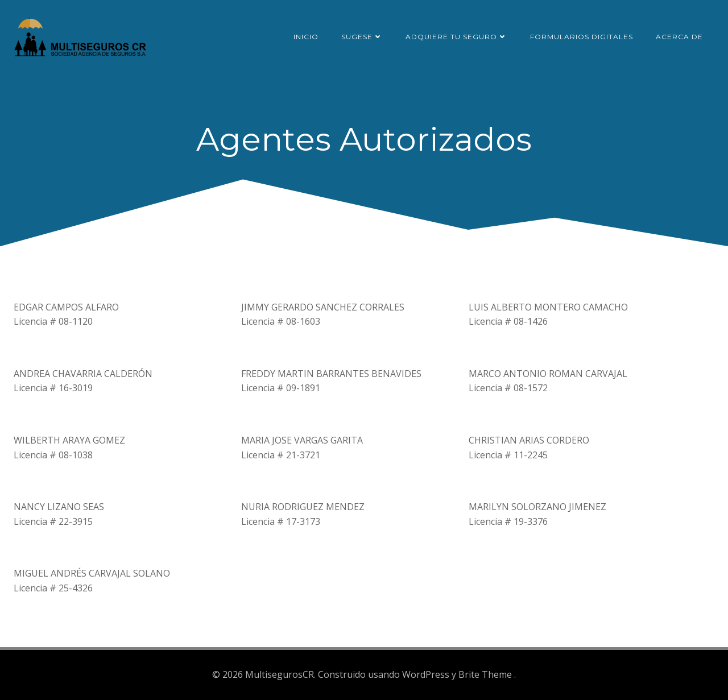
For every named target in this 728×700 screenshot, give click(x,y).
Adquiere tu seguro (456, 37)
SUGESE (362, 37)
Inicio (306, 37)
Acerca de (679, 37)
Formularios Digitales (582, 37)
